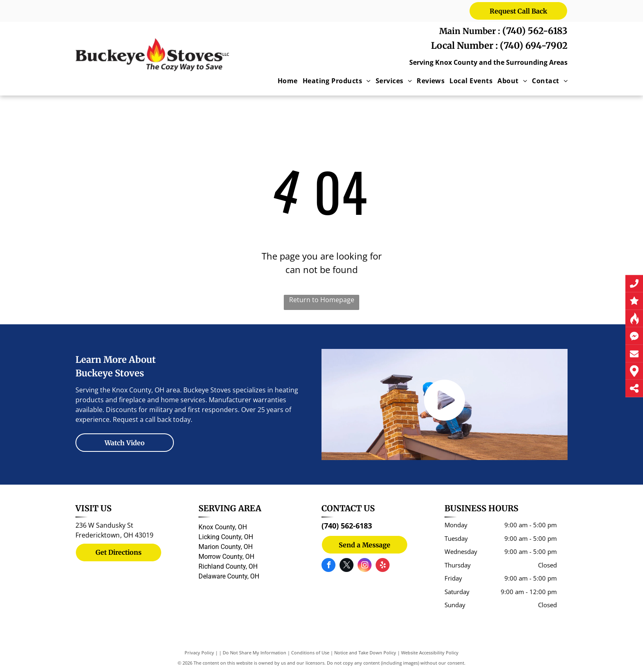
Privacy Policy (199, 653)
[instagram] (365, 566)
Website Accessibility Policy (430, 653)
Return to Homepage (322, 300)
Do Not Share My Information (254, 653)
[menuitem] (285, 81)
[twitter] (347, 566)
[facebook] (328, 566)
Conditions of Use (310, 653)
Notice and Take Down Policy (365, 653)
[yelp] (383, 566)
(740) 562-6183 (535, 31)
